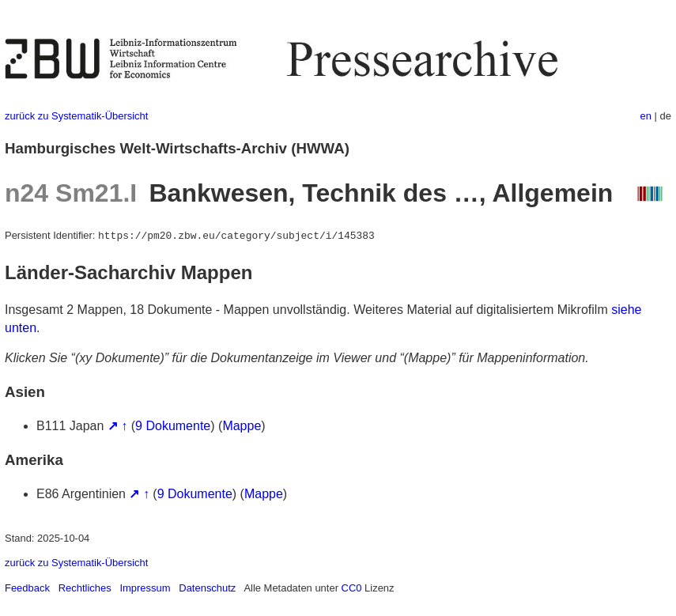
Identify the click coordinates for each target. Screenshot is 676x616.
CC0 (352, 588)
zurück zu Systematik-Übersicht (76, 116)
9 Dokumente (173, 426)
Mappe (242, 426)
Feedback (27, 588)
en (646, 116)
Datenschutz (207, 588)
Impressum (145, 588)
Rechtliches (85, 588)
